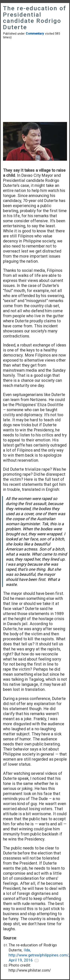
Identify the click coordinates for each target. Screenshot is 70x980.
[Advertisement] (35, 81)
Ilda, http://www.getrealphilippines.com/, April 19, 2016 (39, 955)
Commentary (35, 34)
